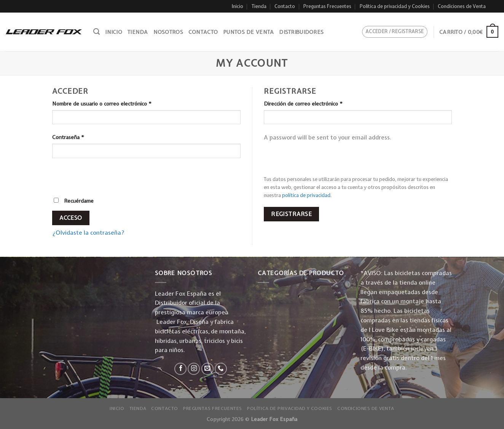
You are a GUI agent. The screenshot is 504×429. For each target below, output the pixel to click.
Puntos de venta (248, 32)
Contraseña (68, 137)
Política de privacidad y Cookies (395, 6)
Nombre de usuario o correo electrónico (102, 104)
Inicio (238, 6)
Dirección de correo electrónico (303, 104)
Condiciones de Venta (462, 6)
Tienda (259, 6)
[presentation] (104, 180)
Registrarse (291, 214)
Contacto (285, 6)
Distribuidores (301, 32)
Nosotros (168, 32)
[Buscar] (96, 32)
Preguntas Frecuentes (327, 6)
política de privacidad (306, 195)
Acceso (71, 218)
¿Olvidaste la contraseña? (88, 233)
